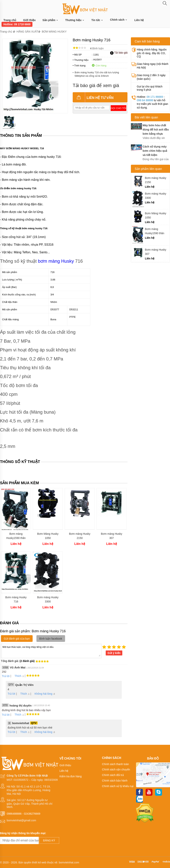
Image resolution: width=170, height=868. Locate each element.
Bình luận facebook (51, 639)
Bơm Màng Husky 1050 (48, 536)
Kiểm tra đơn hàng (71, 776)
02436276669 (32, 814)
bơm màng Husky (56, 261)
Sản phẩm (50, 20)
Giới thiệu (29, 20)
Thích (17, 676)
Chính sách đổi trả (113, 775)
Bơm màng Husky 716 (16, 599)
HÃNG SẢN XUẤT (27, 32)
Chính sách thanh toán (116, 764)
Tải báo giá (119, 53)
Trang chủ (10, 20)
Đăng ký (49, 840)
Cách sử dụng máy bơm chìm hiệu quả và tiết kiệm (155, 151)
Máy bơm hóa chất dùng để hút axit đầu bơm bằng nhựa (156, 130)
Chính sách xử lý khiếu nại (118, 786)
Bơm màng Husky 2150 (80, 536)
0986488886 (14, 814)
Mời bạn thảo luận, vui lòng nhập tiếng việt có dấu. (51, 651)
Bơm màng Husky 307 (112, 536)
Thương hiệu (75, 20)
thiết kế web (39, 862)
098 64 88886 (145, 100)
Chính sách (119, 20)
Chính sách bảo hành (115, 781)
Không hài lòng (42, 694)
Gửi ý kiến (114, 653)
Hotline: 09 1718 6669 (17, 24)
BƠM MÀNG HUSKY (54, 32)
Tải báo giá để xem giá (96, 85)
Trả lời (6, 676)
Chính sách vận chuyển (116, 769)
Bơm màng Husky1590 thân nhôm (16, 536)
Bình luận (97, 48)
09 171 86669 (155, 97)
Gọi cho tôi (118, 108)
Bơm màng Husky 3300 (48, 599)
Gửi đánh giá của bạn (17, 639)
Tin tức (97, 20)
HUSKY (98, 60)
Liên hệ (139, 20)
